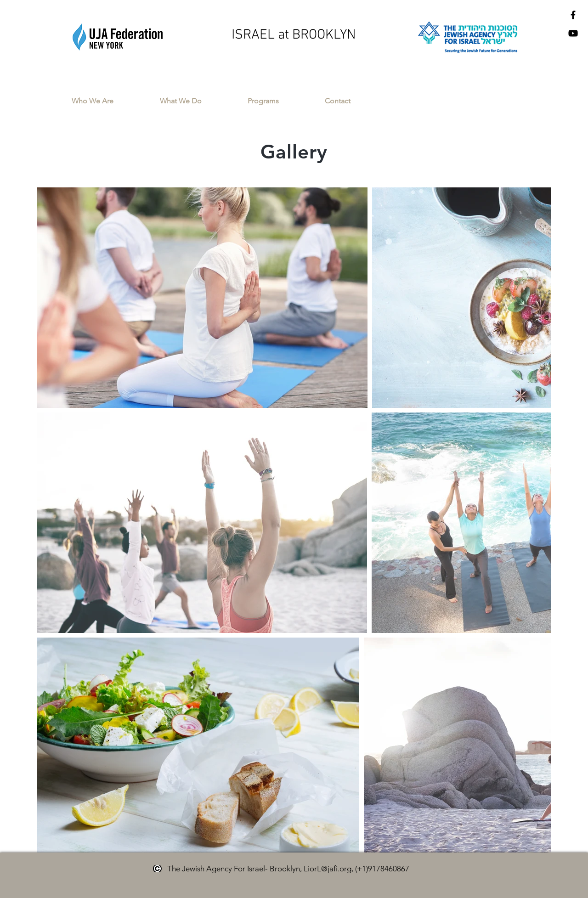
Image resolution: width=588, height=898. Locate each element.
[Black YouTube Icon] (573, 33)
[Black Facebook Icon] (573, 15)
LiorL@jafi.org (328, 869)
